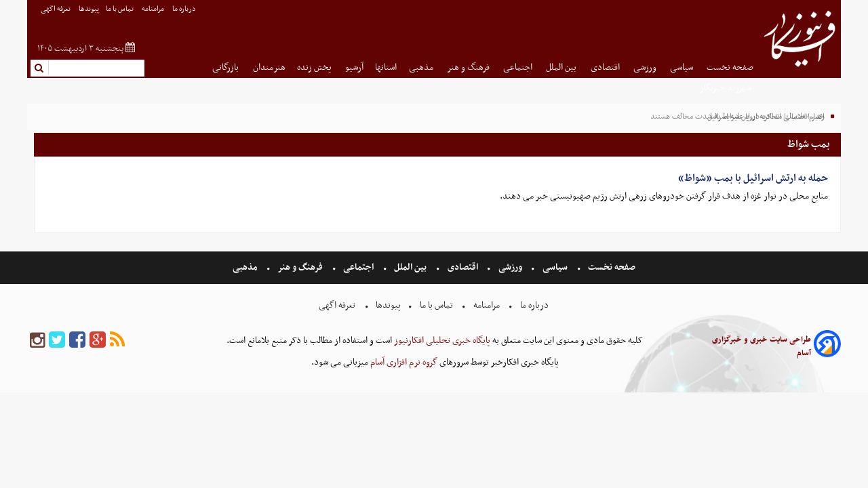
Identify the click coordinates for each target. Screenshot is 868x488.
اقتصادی (606, 67)
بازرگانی (226, 67)
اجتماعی (519, 67)
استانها (386, 67)
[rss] (117, 341)
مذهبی (422, 67)
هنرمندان (269, 67)
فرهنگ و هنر (469, 67)
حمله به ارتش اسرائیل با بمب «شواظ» (753, 178)
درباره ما (185, 9)
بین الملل (562, 67)
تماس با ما (120, 9)
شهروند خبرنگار (727, 88)
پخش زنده (315, 67)
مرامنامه (154, 9)
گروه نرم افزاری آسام (403, 362)
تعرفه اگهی (56, 9)
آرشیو (354, 67)
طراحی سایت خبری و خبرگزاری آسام (762, 346)
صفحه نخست (730, 67)
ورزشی (646, 67)
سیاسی (683, 67)
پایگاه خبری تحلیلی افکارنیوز (441, 341)
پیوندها (89, 9)
